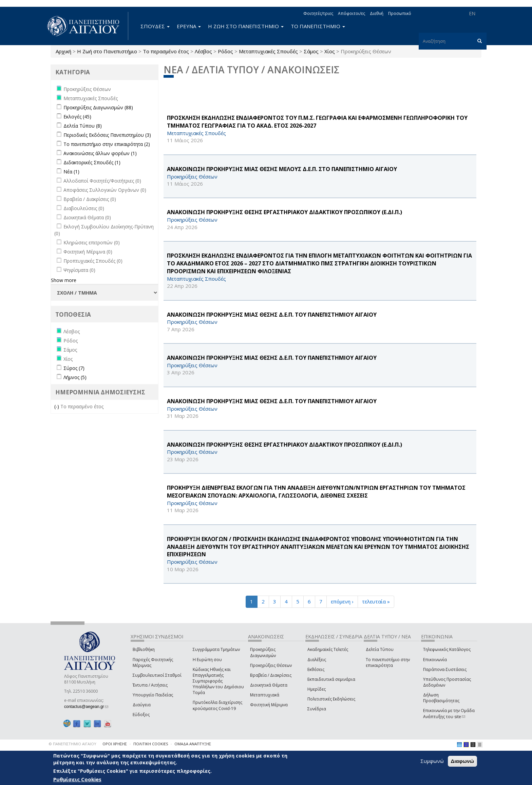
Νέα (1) (71, 172)
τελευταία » (376, 601)
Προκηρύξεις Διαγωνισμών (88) (98, 107)
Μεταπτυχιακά (265, 695)
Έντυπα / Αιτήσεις (150, 685)
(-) (57, 406)
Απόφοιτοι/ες (351, 13)
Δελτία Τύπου (380, 649)
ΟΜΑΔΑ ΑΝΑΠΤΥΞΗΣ (193, 744)
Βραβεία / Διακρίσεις (271, 675)
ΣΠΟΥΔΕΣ (155, 26)
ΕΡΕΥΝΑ (189, 26)
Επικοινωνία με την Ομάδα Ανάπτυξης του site (449, 713)
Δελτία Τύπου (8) (83, 126)
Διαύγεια (142, 705)
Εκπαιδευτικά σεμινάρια (331, 679)
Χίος (330, 51)
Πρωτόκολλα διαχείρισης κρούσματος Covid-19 (217, 705)
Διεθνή (377, 13)
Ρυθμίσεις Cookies (77, 779)
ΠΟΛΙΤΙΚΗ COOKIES (151, 744)
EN (472, 13)
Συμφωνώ (432, 761)
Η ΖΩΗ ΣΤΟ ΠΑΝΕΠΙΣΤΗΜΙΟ (246, 26)
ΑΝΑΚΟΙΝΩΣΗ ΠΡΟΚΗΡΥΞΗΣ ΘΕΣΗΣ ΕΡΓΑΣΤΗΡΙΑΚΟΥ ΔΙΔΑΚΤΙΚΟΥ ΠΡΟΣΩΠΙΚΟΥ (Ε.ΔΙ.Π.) (284, 212)
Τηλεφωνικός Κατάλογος (447, 649)
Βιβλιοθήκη (144, 649)
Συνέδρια (317, 709)
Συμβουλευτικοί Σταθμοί (157, 675)
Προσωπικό (400, 13)
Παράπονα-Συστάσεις (445, 669)
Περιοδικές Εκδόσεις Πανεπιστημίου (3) (107, 135)
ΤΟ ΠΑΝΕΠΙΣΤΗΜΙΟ (318, 26)
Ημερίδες (317, 689)
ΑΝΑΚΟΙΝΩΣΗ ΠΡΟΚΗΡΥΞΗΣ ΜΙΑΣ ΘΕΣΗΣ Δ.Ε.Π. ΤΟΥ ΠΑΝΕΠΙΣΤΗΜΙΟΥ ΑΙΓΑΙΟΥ (272, 315)
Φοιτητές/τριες (318, 13)
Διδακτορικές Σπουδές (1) (92, 162)
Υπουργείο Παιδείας (153, 695)
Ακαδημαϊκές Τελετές (328, 649)
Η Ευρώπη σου (207, 660)
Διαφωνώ (463, 761)
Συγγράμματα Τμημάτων (216, 649)
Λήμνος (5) (75, 377)
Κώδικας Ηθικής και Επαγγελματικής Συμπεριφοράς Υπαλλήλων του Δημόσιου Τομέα (218, 681)
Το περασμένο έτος (166, 51)
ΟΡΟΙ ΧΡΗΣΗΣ (115, 744)
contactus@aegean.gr (86, 707)
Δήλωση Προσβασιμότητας (441, 698)
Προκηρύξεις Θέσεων (271, 665)
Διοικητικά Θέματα (269, 685)
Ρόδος (225, 51)
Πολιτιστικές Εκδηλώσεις (331, 699)
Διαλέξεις (317, 660)
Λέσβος (203, 51)
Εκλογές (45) (77, 117)
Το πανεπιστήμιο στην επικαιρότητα (388, 662)
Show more (64, 280)
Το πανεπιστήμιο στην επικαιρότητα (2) (107, 144)
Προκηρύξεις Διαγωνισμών (263, 652)
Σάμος (311, 51)
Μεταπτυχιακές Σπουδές (268, 51)
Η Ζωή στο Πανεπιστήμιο (107, 51)
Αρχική (63, 51)
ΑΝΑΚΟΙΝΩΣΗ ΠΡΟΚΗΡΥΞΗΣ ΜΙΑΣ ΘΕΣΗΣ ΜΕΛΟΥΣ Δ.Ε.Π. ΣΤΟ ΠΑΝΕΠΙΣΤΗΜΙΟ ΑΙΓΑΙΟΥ (282, 169)
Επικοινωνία (435, 660)
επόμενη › (342, 601)
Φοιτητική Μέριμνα (269, 705)
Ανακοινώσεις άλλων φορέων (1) (100, 153)
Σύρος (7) (74, 368)
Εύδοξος (141, 715)
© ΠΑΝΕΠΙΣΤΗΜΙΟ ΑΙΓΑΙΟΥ (73, 744)
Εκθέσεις (316, 669)
